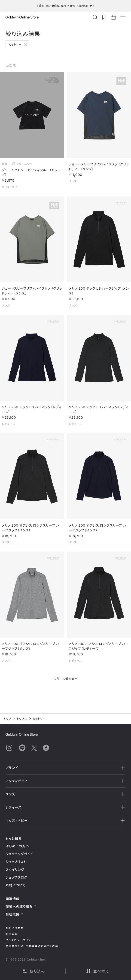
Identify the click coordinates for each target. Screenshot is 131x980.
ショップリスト (16, 862)
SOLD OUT (32, 115)
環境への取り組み (21, 906)
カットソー (15, 44)
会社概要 (14, 914)
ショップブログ (16, 877)
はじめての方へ (17, 846)
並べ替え (97, 971)
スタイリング (15, 870)
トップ (8, 719)
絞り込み (34, 971)
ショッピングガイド (19, 854)
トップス (22, 719)
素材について (16, 885)
